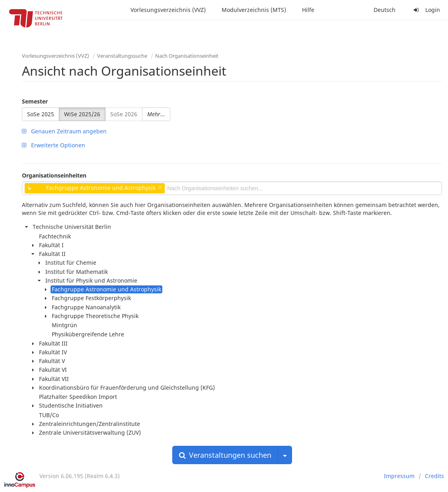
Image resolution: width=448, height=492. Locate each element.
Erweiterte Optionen (54, 145)
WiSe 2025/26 (82, 114)
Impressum (399, 476)
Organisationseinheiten (54, 175)
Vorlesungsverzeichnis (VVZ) (168, 10)
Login (426, 10)
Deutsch (385, 10)
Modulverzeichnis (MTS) (254, 10)
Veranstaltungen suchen (225, 455)
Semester (35, 101)
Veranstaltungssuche (122, 56)
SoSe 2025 (41, 114)
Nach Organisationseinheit (187, 56)
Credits (434, 476)
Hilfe (308, 10)
